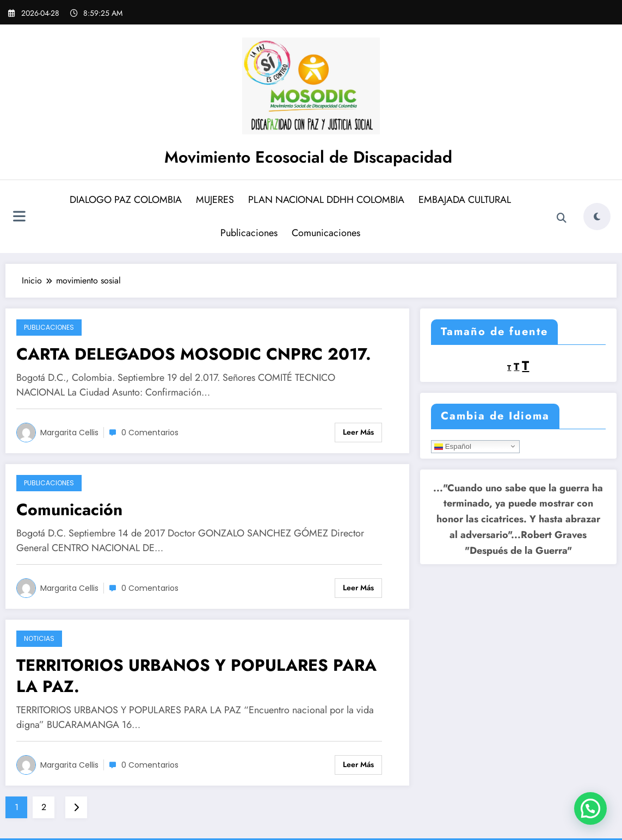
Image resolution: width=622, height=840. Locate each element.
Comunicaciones (326, 233)
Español (453, 446)
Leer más (358, 432)
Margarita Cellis (69, 433)
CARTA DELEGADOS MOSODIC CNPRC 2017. (194, 354)
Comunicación (69, 509)
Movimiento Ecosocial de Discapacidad (308, 157)
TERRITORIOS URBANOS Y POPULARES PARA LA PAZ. (196, 676)
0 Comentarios (150, 433)
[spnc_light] (597, 217)
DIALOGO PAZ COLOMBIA (126, 200)
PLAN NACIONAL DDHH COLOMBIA (326, 200)
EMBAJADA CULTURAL (465, 200)
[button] (590, 808)
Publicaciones (249, 233)
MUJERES (215, 200)
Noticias (39, 638)
